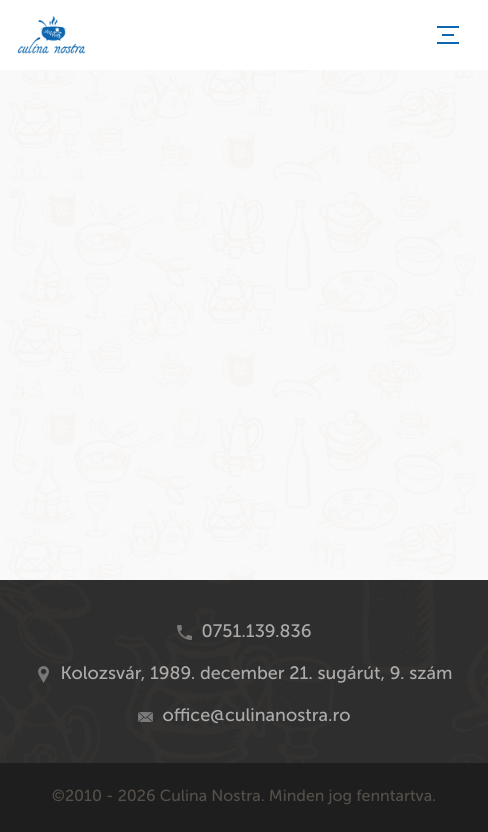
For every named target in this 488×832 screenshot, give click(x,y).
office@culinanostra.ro (257, 715)
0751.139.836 (257, 631)
